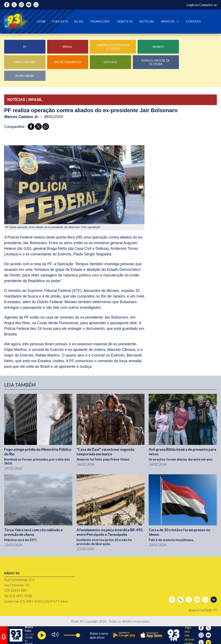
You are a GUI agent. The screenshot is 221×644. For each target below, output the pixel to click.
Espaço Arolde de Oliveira (156, 62)
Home (41, 21)
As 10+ (79, 21)
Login (191, 5)
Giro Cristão (25, 62)
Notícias (147, 21)
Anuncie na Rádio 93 (203, 610)
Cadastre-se (208, 5)
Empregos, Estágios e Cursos (113, 47)
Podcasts (60, 21)
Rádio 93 (168, 21)
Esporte (110, 62)
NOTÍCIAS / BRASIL (25, 100)
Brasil (68, 47)
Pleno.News (25, 76)
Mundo (158, 47)
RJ (25, 47)
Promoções (100, 21)
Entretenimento (68, 62)
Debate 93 (125, 21)
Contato (193, 21)
